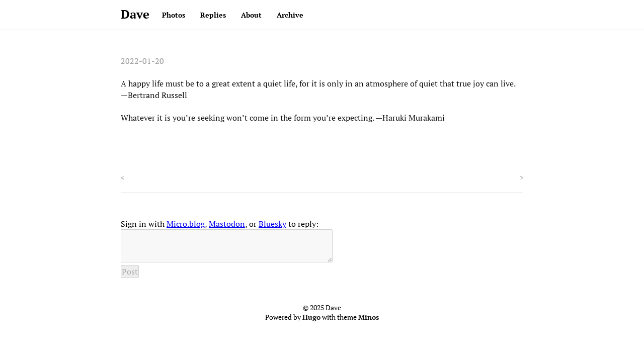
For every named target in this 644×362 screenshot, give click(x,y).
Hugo (311, 323)
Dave (135, 14)
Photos (174, 15)
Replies (213, 15)
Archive (290, 15)
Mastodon (227, 224)
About (251, 15)
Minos (369, 323)
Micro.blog (186, 224)
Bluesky (272, 224)
